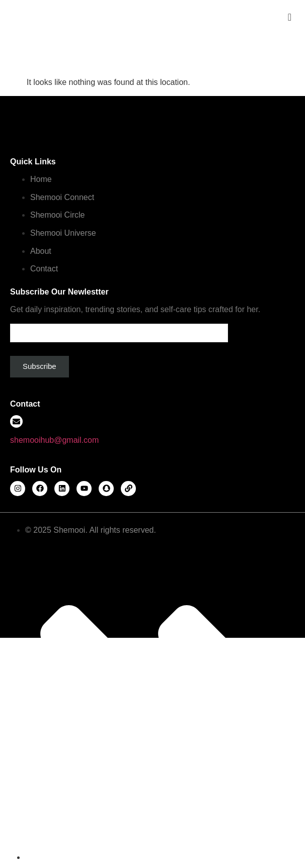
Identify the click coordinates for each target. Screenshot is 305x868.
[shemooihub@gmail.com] (16, 421)
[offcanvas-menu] (290, 17)
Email (119, 329)
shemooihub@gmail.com (54, 440)
